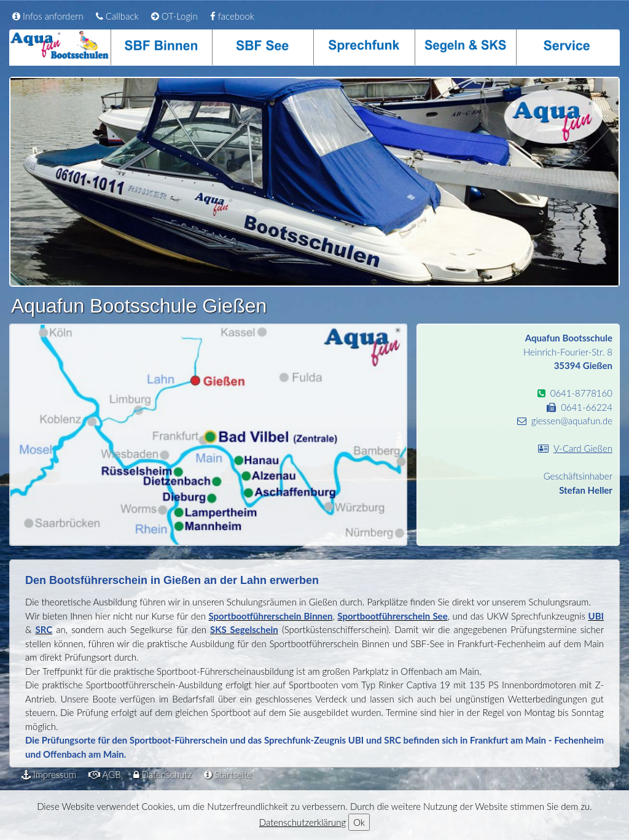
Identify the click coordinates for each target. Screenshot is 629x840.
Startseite (228, 774)
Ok (359, 822)
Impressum (49, 774)
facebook (232, 16)
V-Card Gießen (583, 448)
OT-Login (174, 16)
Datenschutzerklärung (303, 822)
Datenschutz (162, 774)
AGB (105, 774)
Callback (117, 16)
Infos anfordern (48, 16)
